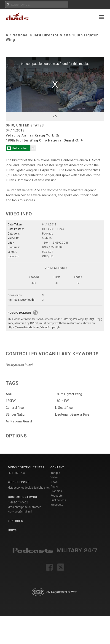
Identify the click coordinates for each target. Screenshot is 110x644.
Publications (58, 500)
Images (55, 473)
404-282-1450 (17, 473)
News (54, 482)
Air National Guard (19, 421)
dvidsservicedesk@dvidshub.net (29, 488)
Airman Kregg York (38, 135)
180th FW (60, 401)
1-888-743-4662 (18, 503)
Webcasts (57, 505)
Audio (54, 487)
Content (57, 467)
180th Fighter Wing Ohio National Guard (40, 140)
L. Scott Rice (62, 408)
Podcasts (57, 496)
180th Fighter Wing (67, 394)
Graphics (56, 491)
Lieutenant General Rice (71, 414)
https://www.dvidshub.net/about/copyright (34, 327)
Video (54, 477)
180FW (11, 401)
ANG (9, 394)
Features (15, 521)
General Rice (15, 408)
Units (12, 530)
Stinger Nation (16, 414)
